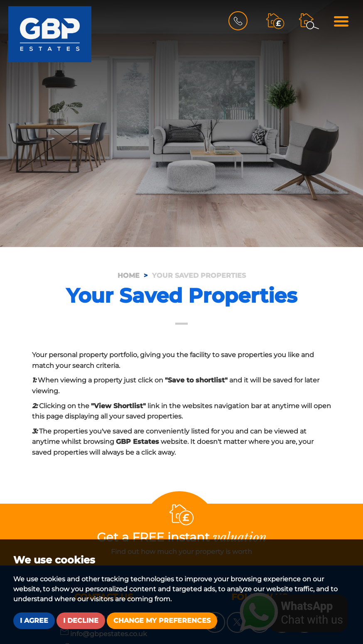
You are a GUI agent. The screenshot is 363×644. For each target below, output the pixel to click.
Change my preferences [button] (162, 621)
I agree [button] (34, 621)
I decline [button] (81, 621)
